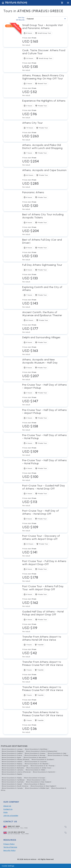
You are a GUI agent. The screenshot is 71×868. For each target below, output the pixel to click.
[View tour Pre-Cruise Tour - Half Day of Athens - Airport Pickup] (45, 395)
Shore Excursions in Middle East (37, 788)
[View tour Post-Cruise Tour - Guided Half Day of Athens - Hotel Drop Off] (45, 495)
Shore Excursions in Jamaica (12, 770)
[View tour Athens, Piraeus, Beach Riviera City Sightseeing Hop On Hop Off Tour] (45, 85)
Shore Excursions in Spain (12, 757)
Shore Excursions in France (12, 755)
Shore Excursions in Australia (13, 782)
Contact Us (8, 809)
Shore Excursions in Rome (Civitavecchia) (41, 751)
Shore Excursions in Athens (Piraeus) (15, 759)
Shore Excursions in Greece (35, 753)
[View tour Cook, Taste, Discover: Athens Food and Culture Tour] (45, 60)
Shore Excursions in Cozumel (35, 762)
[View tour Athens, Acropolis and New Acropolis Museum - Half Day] (45, 369)
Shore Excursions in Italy (57, 753)
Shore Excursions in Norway (35, 755)
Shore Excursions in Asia (36, 780)
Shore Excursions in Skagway (13, 751)
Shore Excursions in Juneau (12, 749)
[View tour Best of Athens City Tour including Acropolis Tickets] (45, 224)
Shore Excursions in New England (43, 786)
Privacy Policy (9, 844)
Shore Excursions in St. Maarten (37, 764)
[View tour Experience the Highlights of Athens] (45, 109)
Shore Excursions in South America (15, 786)
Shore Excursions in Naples (12, 774)
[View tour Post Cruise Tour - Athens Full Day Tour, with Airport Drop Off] (45, 596)
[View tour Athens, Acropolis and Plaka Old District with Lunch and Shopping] (45, 155)
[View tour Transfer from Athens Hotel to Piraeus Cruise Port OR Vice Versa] (45, 722)
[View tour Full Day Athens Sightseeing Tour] (45, 273)
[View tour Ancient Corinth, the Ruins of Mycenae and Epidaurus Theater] (45, 322)
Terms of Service (10, 847)
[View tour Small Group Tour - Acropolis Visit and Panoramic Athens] (45, 35)
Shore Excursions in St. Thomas (42, 766)
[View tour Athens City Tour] (45, 131)
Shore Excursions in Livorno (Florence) (16, 772)
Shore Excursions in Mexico (35, 784)
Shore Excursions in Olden (35, 770)
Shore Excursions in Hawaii (12, 784)
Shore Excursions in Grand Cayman (15, 766)
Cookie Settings (8, 866)
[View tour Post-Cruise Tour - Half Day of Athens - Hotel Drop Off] (45, 521)
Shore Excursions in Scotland (43, 759)
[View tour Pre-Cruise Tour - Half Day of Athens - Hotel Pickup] (45, 445)
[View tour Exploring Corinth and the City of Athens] (45, 297)
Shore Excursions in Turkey (58, 755)
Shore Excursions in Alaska (12, 778)
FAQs (5, 812)
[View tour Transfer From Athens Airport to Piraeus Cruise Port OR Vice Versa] (45, 672)
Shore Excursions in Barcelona (35, 757)
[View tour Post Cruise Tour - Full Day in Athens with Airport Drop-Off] (45, 571)
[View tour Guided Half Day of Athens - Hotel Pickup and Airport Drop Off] (45, 621)
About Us (7, 806)
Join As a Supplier (11, 816)
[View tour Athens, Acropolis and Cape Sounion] (45, 179)
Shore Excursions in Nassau (12, 764)
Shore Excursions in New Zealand (38, 782)
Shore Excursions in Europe (34, 778)
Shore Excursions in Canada (12, 788)
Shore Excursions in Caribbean (13, 780)
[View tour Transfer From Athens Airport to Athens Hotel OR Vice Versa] (45, 647)
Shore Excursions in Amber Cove (39, 768)
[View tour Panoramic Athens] (45, 201)
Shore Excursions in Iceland (12, 753)
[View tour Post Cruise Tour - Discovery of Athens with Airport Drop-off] (45, 546)
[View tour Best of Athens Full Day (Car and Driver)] (45, 250)
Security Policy (9, 850)
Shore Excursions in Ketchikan (36, 749)
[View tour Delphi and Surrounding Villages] (45, 346)
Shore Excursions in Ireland (12, 762)
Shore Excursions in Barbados (13, 768)
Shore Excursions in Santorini (44, 772)
